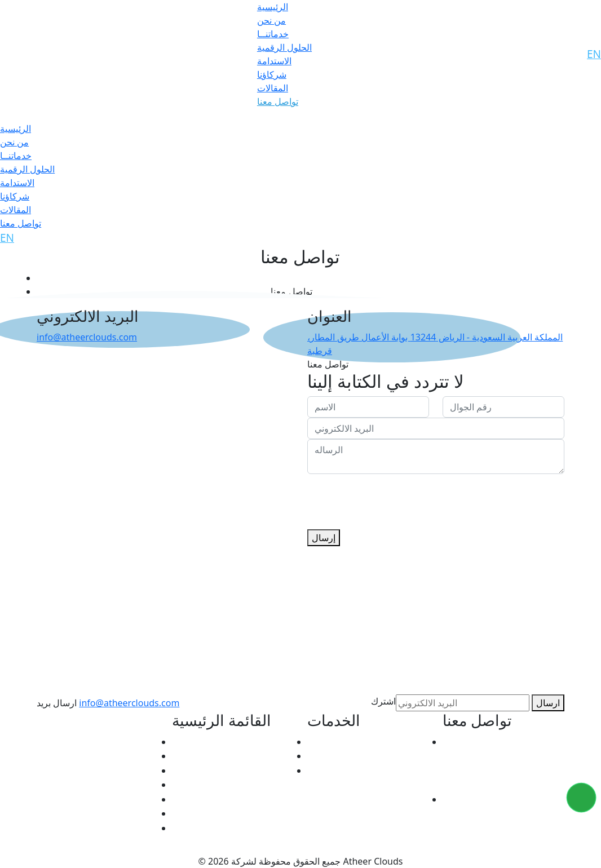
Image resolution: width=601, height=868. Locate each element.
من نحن (271, 20)
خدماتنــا (273, 34)
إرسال (324, 538)
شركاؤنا (272, 74)
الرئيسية (273, 7)
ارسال (548, 703)
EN (594, 54)
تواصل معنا (278, 101)
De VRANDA (334, 770)
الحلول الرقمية (284, 47)
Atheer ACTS (335, 741)
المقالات (273, 88)
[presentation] (393, 496)
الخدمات (189, 756)
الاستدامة (274, 61)
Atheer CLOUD (340, 756)
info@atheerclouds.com (87, 337)
